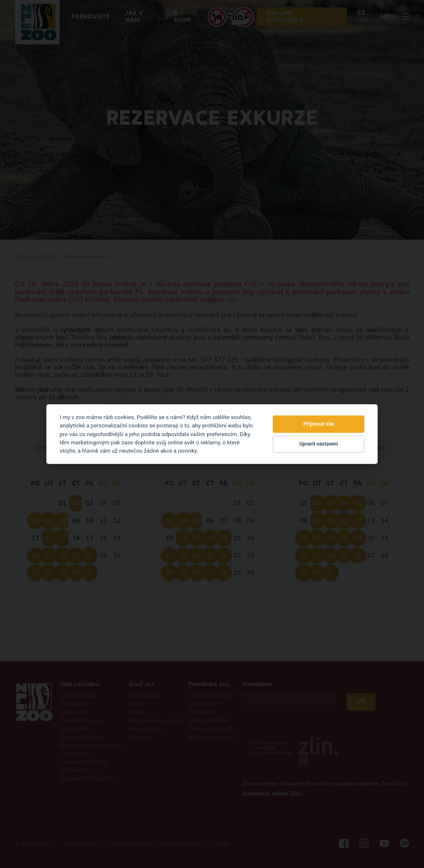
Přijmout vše (319, 424)
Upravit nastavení (319, 444)
